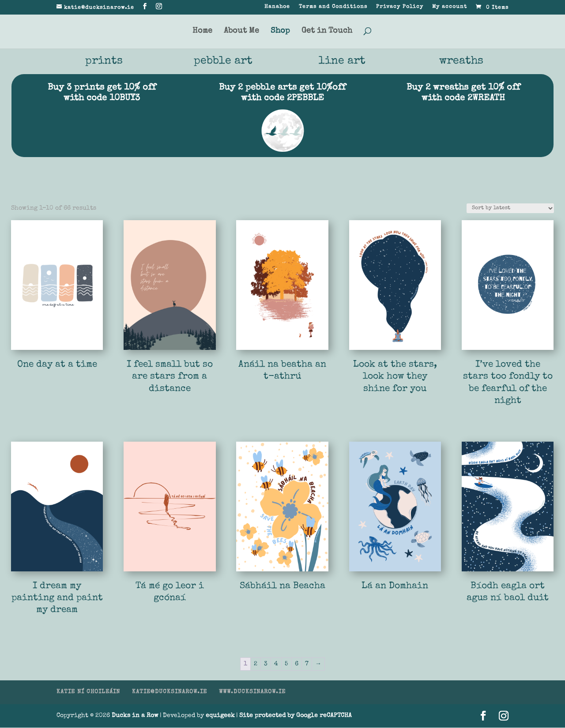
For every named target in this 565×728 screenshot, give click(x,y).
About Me (241, 31)
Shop (280, 31)
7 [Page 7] (307, 664)
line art (342, 62)
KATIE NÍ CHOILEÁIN (88, 692)
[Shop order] (510, 209)
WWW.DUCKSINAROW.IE (252, 692)
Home (202, 31)
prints (104, 62)
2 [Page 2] (256, 664)
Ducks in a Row (135, 716)
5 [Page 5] (286, 664)
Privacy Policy (400, 7)
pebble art (223, 62)
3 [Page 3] (266, 664)
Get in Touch (327, 31)
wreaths (461, 62)
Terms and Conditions (333, 7)
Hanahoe (277, 7)
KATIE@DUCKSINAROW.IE (169, 692)
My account (450, 7)
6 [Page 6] (297, 664)
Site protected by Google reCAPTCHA (296, 716)
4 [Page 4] (276, 664)
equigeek (220, 716)
